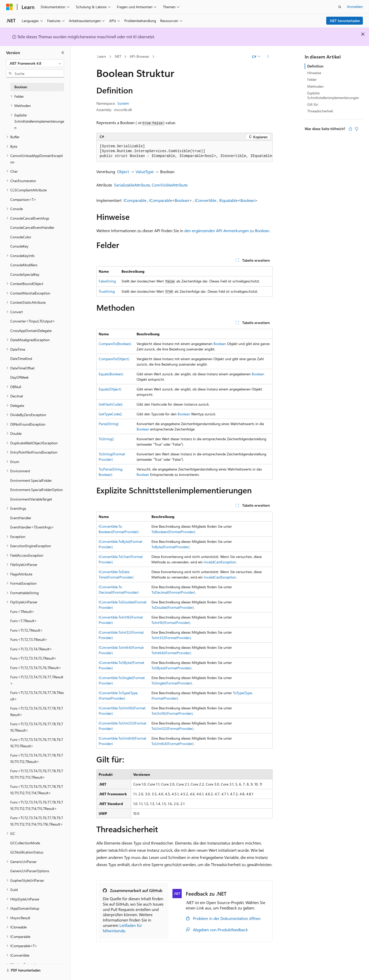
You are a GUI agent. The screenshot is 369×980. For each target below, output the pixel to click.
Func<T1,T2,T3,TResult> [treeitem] (29, 639)
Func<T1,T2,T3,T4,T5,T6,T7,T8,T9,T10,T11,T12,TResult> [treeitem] (37, 758)
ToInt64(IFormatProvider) (171, 653)
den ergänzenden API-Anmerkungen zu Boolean (227, 231)
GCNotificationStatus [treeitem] (27, 852)
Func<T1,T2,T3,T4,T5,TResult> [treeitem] (33, 658)
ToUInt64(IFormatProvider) (172, 744)
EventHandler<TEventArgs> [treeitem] (32, 527)
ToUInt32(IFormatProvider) (172, 728)
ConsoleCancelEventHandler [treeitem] (32, 227)
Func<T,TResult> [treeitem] (24, 621)
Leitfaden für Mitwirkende (122, 928)
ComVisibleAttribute (170, 185)
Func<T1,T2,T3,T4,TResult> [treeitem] (31, 649)
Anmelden (355, 7)
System (123, 103)
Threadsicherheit (320, 111)
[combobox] (35, 63)
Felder (312, 79)
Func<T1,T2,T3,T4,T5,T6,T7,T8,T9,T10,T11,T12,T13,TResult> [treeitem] (37, 774)
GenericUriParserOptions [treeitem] (30, 871)
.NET (118, 56)
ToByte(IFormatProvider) (170, 547)
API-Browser (139, 56)
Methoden (315, 86)
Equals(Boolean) (111, 374)
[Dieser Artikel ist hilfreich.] (350, 129)
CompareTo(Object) (114, 359)
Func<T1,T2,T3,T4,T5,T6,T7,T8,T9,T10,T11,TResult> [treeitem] (37, 743)
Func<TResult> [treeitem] (22, 611)
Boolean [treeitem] (21, 87)
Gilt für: (313, 104)
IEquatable (228, 200)
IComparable (135, 200)
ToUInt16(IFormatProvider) (172, 713)
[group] (184, 151)
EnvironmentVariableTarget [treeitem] (31, 499)
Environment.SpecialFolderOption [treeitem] (37, 490)
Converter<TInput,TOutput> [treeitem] (33, 321)
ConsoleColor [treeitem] (21, 237)
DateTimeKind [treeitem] (21, 359)
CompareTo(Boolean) (115, 344)
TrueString (107, 291)
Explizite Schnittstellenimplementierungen (333, 95)
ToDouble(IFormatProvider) (173, 607)
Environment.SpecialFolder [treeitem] (31, 480)
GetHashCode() (111, 404)
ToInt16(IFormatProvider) (171, 623)
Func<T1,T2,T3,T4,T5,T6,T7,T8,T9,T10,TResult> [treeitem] (37, 727)
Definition (315, 66)
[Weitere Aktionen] (268, 57)
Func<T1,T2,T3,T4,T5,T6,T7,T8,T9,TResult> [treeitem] (37, 711)
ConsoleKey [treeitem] (19, 246)
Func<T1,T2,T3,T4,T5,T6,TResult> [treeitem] (36, 668)
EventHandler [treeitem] (21, 518)
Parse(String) (109, 424)
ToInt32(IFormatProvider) (171, 638)
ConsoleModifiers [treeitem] (24, 265)
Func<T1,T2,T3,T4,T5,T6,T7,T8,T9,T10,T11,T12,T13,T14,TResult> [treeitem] (37, 790)
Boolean (182, 200)
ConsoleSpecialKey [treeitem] (25, 274)
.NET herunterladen (345, 21)
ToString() (106, 439)
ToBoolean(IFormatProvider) (173, 532)
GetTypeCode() (110, 414)
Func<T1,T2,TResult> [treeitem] (27, 630)
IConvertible (206, 200)
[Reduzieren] (63, 53)
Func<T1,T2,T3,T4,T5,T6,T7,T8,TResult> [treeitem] (37, 696)
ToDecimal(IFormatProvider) (173, 592)
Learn (102, 56)
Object (123, 171)
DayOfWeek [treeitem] (19, 377)
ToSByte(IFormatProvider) (171, 668)
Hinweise (314, 73)
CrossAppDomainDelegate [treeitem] (31, 331)
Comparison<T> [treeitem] (23, 199)
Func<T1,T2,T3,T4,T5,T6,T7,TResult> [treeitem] (37, 680)
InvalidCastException (220, 562)
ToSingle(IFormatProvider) (172, 683)
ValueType (145, 171)
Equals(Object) (110, 389)
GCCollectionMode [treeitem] (25, 843)
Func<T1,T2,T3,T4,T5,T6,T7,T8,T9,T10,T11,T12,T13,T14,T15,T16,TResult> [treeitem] (37, 821)
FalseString (107, 281)
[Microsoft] (9, 7)
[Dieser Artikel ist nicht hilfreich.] (356, 129)
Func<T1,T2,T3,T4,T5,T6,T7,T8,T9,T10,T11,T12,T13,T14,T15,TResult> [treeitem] (37, 805)
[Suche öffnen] (340, 7)
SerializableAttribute (132, 185)
